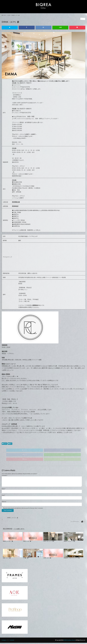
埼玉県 (5, 445)
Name (4, 490)
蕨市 (11, 445)
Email (3, 497)
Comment (5, 477)
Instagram (4, 641)
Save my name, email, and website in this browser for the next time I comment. (23, 509)
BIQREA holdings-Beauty (69, 641)
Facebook (12, 641)
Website (4, 503)
